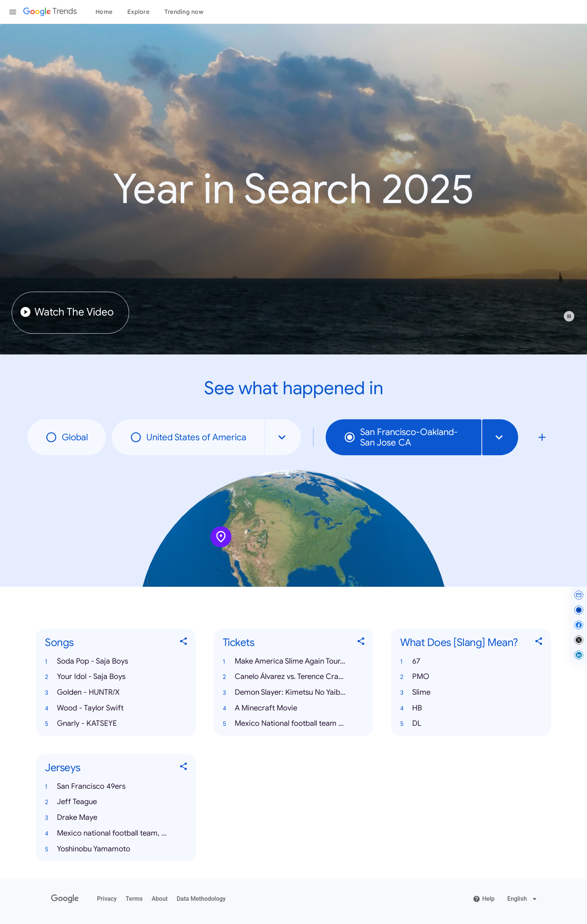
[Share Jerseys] (184, 768)
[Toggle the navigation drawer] (13, 12)
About (160, 899)
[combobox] (283, 437)
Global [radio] (67, 437)
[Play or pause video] (569, 316)
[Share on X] (579, 640)
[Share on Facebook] (579, 625)
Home (104, 12)
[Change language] (523, 899)
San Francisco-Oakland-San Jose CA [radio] (401, 437)
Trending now (184, 12)
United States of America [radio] (188, 437)
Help (484, 899)
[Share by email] (579, 595)
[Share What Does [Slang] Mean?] (539, 643)
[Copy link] (579, 610)
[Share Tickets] (361, 643)
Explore (138, 12)
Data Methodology (201, 899)
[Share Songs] (184, 643)
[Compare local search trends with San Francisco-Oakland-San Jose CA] (542, 437)
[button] (573, 320)
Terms (134, 899)
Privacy (107, 899)
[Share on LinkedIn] (579, 655)
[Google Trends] (50, 12)
